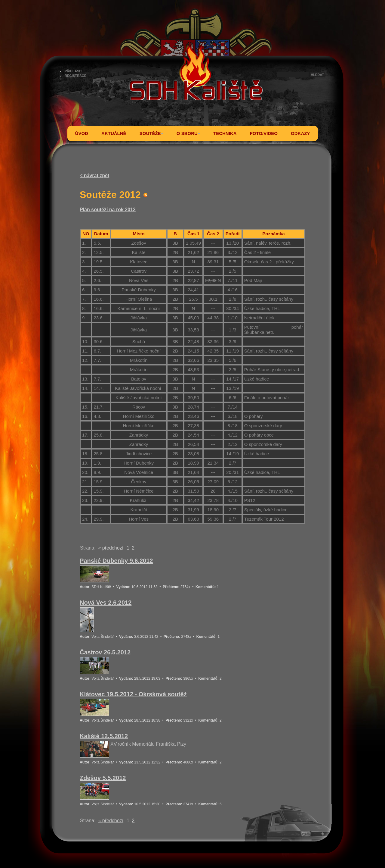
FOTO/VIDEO (264, 133)
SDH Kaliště (101, 587)
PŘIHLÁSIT (73, 71)
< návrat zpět (94, 175)
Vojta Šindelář (103, 637)
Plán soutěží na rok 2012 (108, 210)
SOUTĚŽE (151, 133)
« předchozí (111, 548)
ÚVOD (82, 133)
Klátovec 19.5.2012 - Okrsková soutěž (133, 694)
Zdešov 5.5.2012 (103, 778)
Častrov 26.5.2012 (105, 652)
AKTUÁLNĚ (114, 133)
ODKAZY (300, 133)
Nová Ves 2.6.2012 (106, 603)
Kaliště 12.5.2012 (104, 736)
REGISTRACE (75, 76)
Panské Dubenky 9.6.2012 (116, 561)
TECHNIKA (225, 133)
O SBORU (188, 133)
